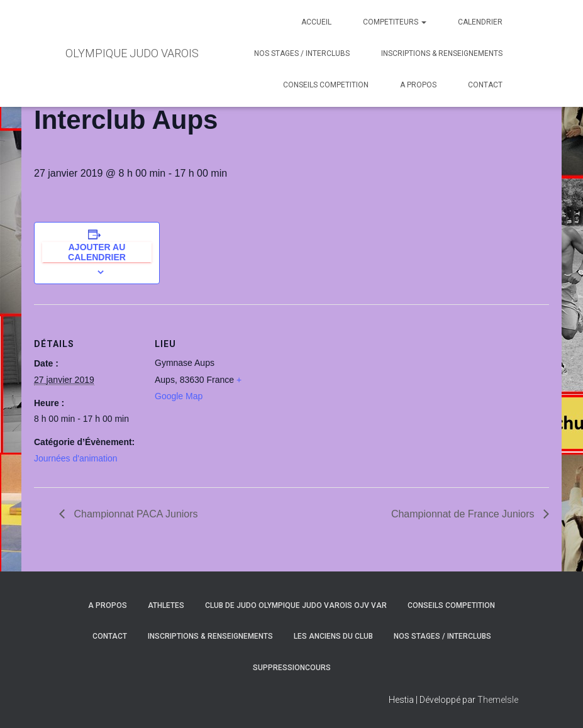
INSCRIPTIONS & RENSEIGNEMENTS (442, 53)
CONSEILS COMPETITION (326, 85)
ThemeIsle (498, 700)
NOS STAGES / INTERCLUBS (302, 53)
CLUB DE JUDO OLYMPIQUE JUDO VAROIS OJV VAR (296, 605)
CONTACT (485, 85)
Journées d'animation (76, 458)
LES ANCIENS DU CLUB (333, 636)
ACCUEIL (316, 22)
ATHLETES (166, 605)
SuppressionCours (292, 668)
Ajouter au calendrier (97, 252)
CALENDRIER (480, 22)
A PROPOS (418, 85)
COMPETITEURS (395, 22)
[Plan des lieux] (342, 391)
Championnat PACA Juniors (135, 514)
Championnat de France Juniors (464, 514)
